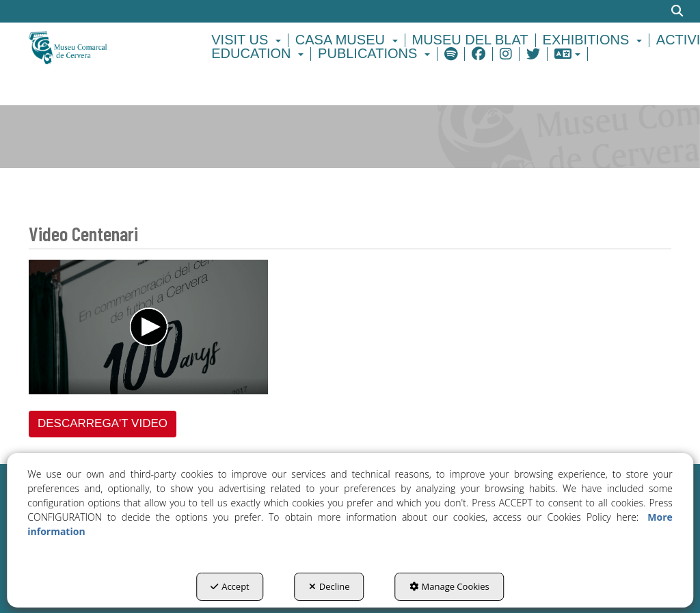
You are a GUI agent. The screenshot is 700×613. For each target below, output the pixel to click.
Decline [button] (329, 586)
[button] (102, 47)
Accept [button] (230, 586)
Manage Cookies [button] (449, 586)
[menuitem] (248, 40)
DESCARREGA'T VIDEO (103, 423)
